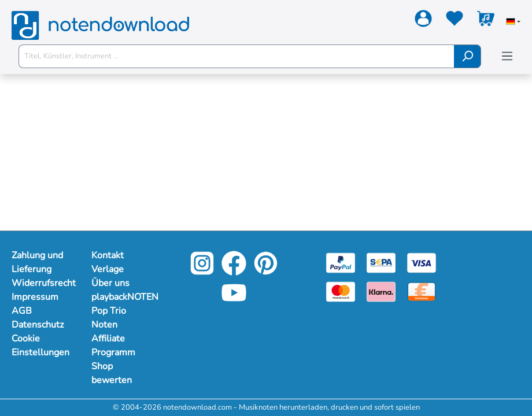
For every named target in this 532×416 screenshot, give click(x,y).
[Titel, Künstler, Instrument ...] (237, 56)
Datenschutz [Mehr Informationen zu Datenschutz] (38, 325)
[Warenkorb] (486, 21)
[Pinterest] (266, 272)
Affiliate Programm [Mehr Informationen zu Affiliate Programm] (113, 346)
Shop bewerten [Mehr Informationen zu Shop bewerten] (112, 373)
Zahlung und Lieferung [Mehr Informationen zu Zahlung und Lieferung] (37, 262)
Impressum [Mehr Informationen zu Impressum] (35, 297)
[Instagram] (202, 272)
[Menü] (507, 56)
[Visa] (422, 262)
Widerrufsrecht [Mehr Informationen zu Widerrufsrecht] (40, 283)
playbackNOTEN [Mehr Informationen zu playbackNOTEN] (120, 297)
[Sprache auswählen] (513, 23)
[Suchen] (468, 56)
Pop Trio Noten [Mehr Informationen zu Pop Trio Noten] (109, 318)
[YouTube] (234, 302)
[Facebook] (234, 272)
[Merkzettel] (455, 21)
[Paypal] (341, 262)
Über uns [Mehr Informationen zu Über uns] (110, 283)
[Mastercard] (341, 291)
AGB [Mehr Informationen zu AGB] (22, 311)
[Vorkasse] (422, 291)
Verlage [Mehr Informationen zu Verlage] (108, 269)
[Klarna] (381, 291)
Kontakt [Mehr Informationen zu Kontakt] (108, 255)
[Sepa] (381, 262)
